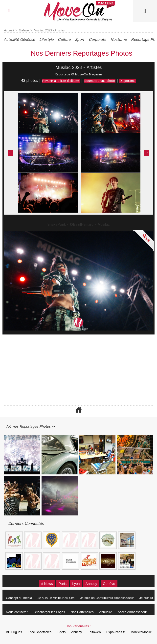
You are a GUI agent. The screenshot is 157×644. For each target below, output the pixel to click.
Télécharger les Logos (51, 611)
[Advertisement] (78, 368)
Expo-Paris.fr (123, 632)
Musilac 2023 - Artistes (48, 30)
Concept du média (20, 597)
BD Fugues (15, 632)
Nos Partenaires (85, 611)
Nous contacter (17, 611)
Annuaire (110, 611)
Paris (61, 583)
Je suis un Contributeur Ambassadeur (110, 597)
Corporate (108, 40)
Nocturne (131, 40)
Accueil (9, 30)
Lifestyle (51, 40)
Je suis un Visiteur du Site (58, 597)
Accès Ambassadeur (138, 611)
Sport (88, 40)
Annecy (93, 583)
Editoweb (100, 632)
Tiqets (64, 632)
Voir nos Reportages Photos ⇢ (33, 426)
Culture (71, 40)
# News (43, 583)
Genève (113, 583)
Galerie (23, 30)
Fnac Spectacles (41, 632)
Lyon (76, 583)
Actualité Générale (21, 40)
